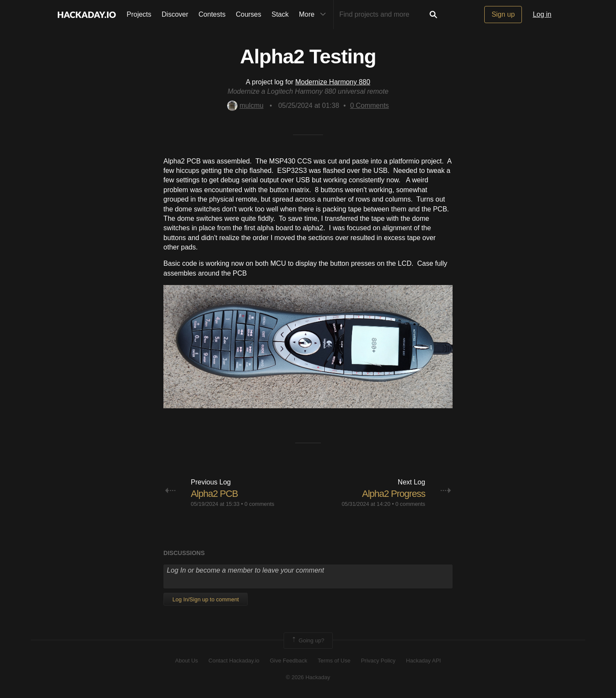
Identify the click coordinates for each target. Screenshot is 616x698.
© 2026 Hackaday (308, 677)
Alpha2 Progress (394, 494)
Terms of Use (334, 661)
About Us (186, 661)
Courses (249, 14)
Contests (212, 14)
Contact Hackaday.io (234, 661)
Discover (175, 14)
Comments (369, 105)
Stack (280, 14)
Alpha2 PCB (214, 494)
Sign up (503, 14)
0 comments (260, 504)
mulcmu (245, 105)
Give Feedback (289, 661)
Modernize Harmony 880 (333, 82)
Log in (542, 14)
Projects (139, 14)
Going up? (308, 641)
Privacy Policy (378, 661)
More (314, 15)
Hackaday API (423, 661)
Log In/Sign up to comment (206, 599)
